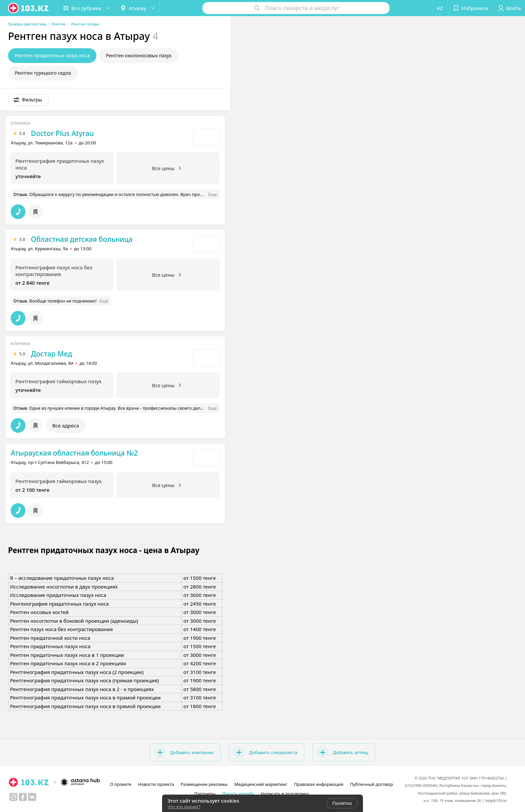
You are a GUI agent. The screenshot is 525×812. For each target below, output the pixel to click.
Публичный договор (371, 784)
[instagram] (13, 797)
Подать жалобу (238, 794)
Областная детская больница (82, 239)
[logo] (29, 8)
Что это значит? (184, 807)
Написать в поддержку (285, 794)
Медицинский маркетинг (261, 784)
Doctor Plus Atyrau (62, 133)
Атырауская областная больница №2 (74, 453)
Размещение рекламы (204, 784)
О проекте (121, 784)
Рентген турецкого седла (43, 73)
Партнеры (205, 794)
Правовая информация (319, 784)
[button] (86, 8)
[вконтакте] (32, 797)
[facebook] (23, 797)
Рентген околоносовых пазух (139, 55)
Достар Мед (51, 354)
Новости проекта (156, 784)
